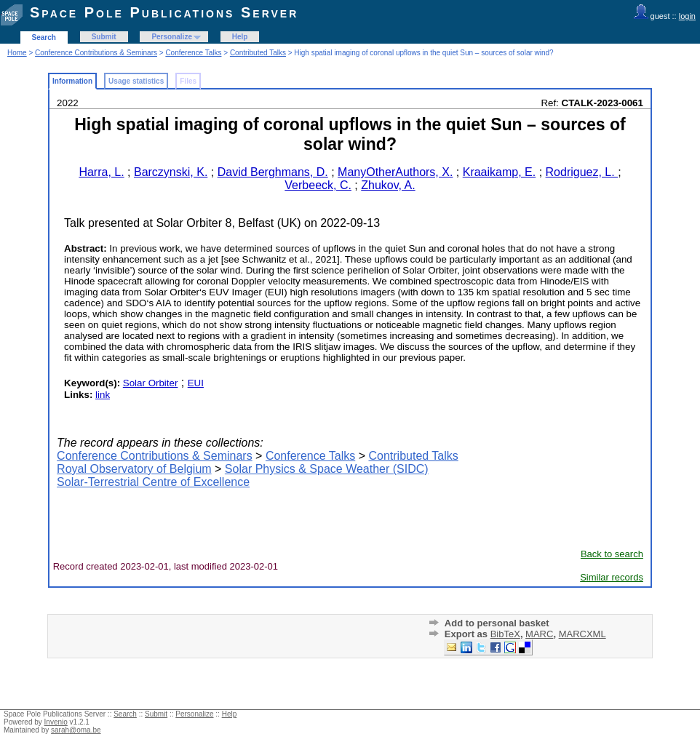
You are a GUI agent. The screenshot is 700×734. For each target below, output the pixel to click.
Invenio (56, 722)
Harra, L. (101, 172)
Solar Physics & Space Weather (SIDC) (327, 469)
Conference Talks (193, 53)
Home (17, 53)
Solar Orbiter (151, 383)
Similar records (612, 577)
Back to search (612, 554)
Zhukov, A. (388, 185)
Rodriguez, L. (582, 172)
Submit (104, 37)
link (103, 395)
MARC (539, 634)
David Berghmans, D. (273, 172)
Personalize (172, 37)
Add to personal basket (497, 623)
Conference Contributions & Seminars (96, 53)
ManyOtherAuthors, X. (395, 172)
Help (240, 37)
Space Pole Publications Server (164, 12)
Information (72, 81)
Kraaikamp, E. (499, 172)
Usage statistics (136, 81)
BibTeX (505, 634)
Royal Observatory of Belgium (134, 469)
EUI (196, 383)
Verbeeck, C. (318, 185)
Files (188, 81)
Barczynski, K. (171, 172)
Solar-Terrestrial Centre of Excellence (153, 482)
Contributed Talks (258, 53)
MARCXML (582, 634)
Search (44, 37)
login (687, 16)
